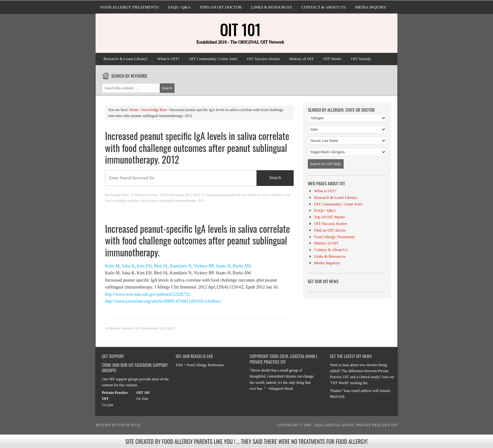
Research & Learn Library (336, 197)
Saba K (128, 266)
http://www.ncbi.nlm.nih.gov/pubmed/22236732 (148, 294)
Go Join (142, 399)
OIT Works (332, 59)
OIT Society (361, 59)
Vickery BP (204, 266)
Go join (108, 405)
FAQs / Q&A (179, 7)
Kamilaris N (181, 266)
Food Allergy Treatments (130, 7)
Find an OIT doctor (221, 7)
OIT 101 (240, 29)
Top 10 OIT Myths (329, 217)
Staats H (223, 266)
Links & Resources (272, 7)
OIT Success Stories (263, 59)
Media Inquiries (327, 263)
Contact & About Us (324, 7)
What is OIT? (168, 59)
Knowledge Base (117, 195)
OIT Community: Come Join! (213, 59)
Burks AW (242, 266)
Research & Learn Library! (126, 59)
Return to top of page (118, 425)
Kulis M (112, 266)
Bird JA (161, 266)
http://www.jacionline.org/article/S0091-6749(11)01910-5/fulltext (163, 301)
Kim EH (144, 266)
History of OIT (302, 59)
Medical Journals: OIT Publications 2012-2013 (167, 195)
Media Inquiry (371, 7)
